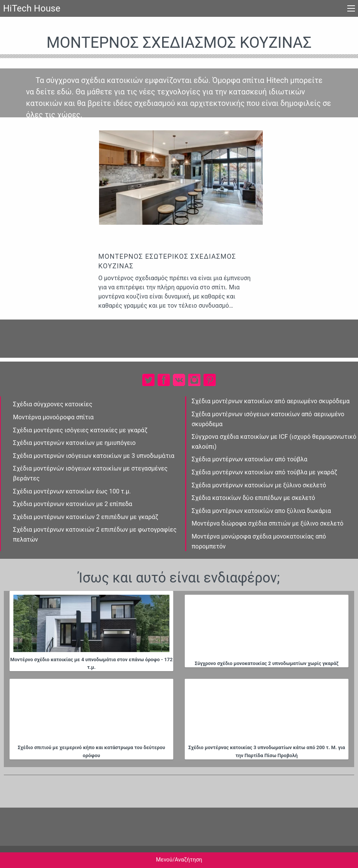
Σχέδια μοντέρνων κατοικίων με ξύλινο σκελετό (259, 485)
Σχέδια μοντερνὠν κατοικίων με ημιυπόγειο (74, 443)
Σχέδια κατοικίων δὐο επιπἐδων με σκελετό (253, 498)
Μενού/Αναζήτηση (179, 860)
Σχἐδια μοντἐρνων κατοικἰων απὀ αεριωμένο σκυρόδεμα (271, 401)
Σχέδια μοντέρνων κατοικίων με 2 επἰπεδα (73, 504)
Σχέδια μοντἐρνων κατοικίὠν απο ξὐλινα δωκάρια (261, 511)
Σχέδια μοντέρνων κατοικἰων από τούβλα (249, 459)
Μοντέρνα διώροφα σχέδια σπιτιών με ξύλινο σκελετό (268, 523)
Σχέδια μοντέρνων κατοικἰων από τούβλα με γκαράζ (264, 472)
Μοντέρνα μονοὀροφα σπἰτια (53, 417)
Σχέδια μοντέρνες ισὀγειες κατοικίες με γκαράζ (80, 430)
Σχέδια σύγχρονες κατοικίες (53, 404)
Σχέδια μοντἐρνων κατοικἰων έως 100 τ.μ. (72, 491)
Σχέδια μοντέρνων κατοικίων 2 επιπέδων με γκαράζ (86, 517)
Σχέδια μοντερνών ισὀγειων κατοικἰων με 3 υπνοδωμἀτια (94, 456)
